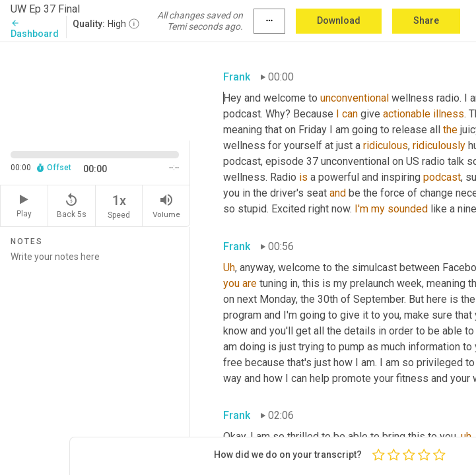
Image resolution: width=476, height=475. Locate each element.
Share (426, 20)
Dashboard (35, 29)
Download (339, 20)
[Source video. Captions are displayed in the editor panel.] (95, 90)
